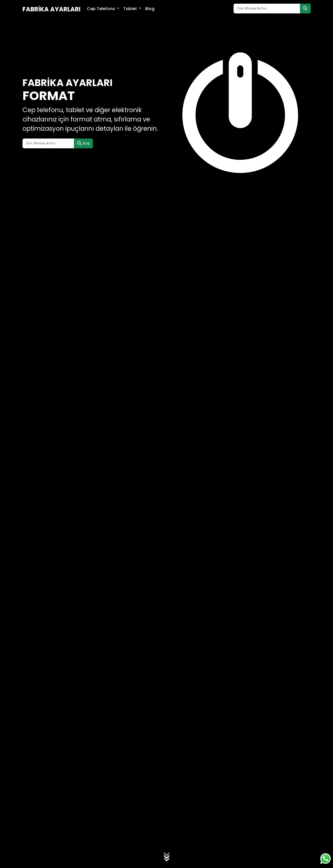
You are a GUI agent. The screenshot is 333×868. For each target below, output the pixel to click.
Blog (150, 9)
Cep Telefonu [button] (101, 9)
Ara (83, 143)
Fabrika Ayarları (52, 9)
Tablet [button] (131, 9)
